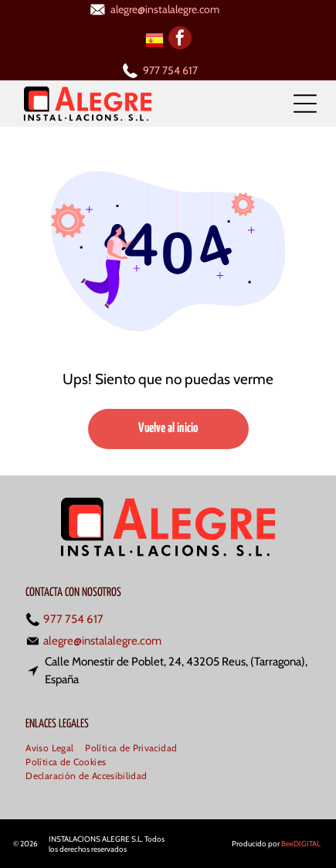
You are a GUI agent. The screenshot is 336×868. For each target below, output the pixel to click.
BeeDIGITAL (301, 844)
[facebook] (180, 40)
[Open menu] (305, 104)
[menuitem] (55, 749)
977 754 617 (170, 70)
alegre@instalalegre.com (165, 9)
